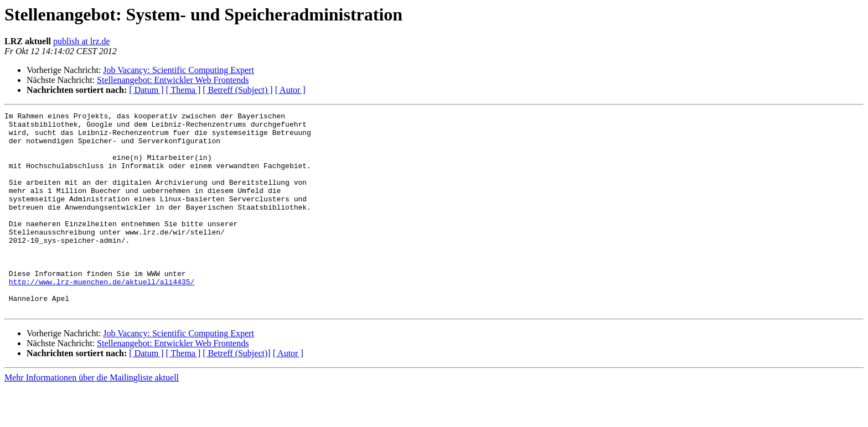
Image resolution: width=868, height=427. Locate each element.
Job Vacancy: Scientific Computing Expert (179, 70)
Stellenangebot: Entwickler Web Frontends (173, 80)
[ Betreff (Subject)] (236, 393)
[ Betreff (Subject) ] (237, 90)
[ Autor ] (290, 90)
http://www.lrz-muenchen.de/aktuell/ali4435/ (102, 316)
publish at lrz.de (82, 41)
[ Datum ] (146, 90)
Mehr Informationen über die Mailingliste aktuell (92, 417)
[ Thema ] (184, 90)
